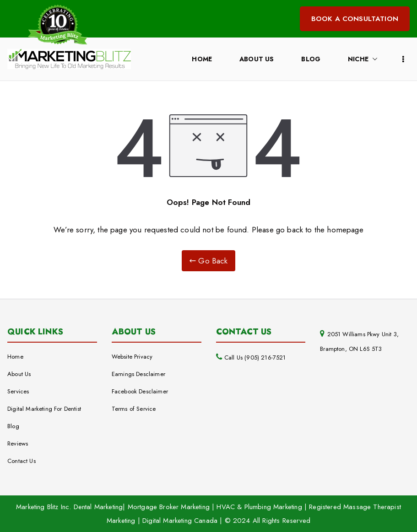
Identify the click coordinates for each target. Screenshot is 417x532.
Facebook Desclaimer (140, 391)
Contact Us (22, 461)
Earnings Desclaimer (138, 374)
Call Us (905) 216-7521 (255, 357)
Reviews (18, 443)
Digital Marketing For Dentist (44, 409)
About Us (257, 59)
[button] (373, 59)
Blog (311, 59)
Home (202, 59)
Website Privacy (132, 357)
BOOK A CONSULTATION (355, 19)
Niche (363, 59)
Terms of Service (134, 409)
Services (18, 391)
